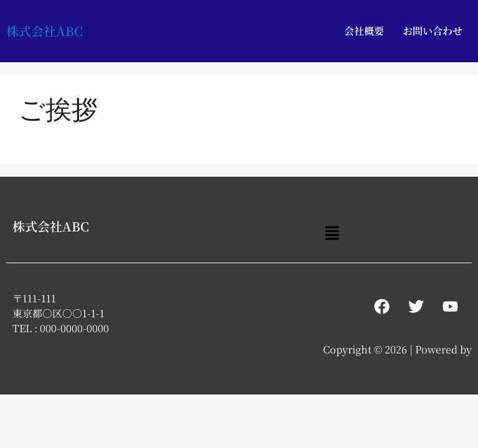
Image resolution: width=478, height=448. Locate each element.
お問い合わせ (433, 31)
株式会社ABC (45, 31)
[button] (332, 233)
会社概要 (364, 31)
